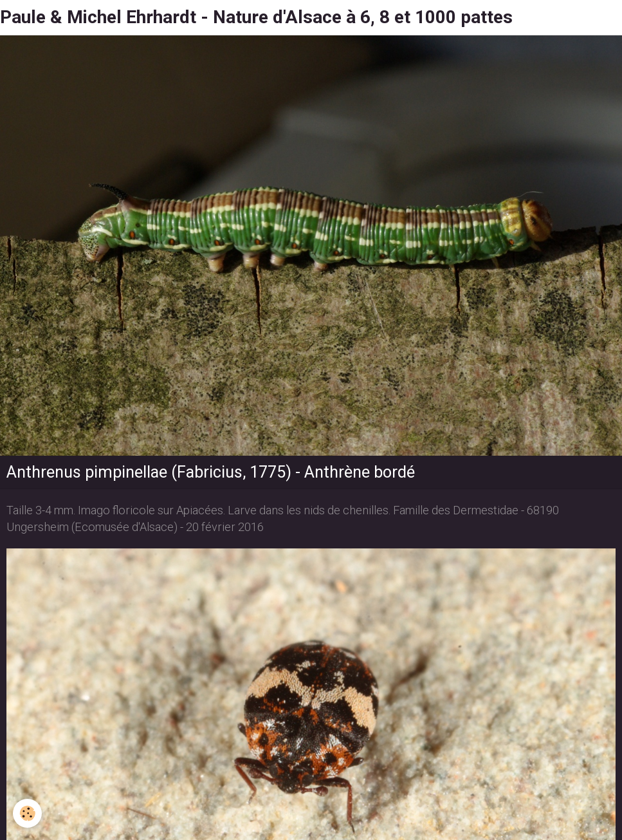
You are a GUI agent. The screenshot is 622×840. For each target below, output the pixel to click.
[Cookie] (27, 813)
